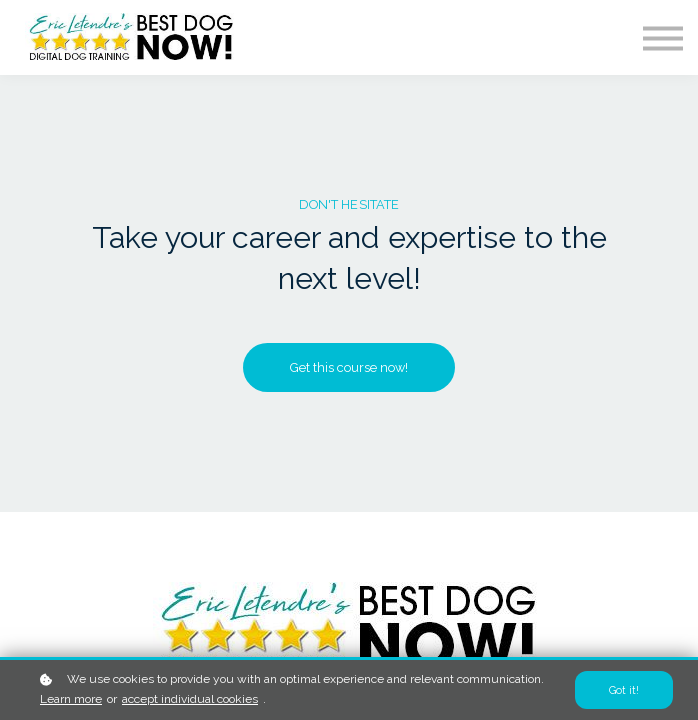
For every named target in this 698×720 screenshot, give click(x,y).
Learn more (71, 699)
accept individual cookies (190, 699)
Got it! (624, 690)
